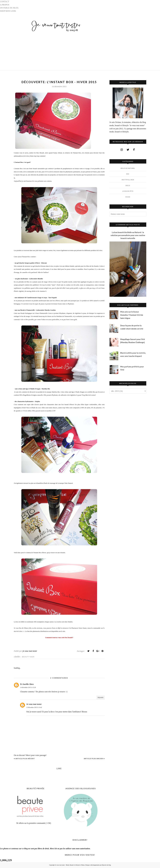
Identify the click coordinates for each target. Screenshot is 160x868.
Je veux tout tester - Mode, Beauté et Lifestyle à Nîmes (70, 865)
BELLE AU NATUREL (128, 168)
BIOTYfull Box (128, 180)
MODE (128, 197)
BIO (128, 174)
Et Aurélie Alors (27, 684)
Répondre (101, 697)
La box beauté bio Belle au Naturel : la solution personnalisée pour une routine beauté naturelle (128, 235)
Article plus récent (25, 759)
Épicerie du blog (106, 865)
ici (23, 631)
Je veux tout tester (34, 704)
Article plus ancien (93, 759)
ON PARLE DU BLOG (9, 8)
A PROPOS (5, 5)
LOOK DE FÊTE (128, 191)
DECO (128, 185)
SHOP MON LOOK (8, 11)
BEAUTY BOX (28, 657)
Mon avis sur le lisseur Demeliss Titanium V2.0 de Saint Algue (132, 315)
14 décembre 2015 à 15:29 (28, 687)
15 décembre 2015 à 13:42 (34, 707)
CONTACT (5, 2)
